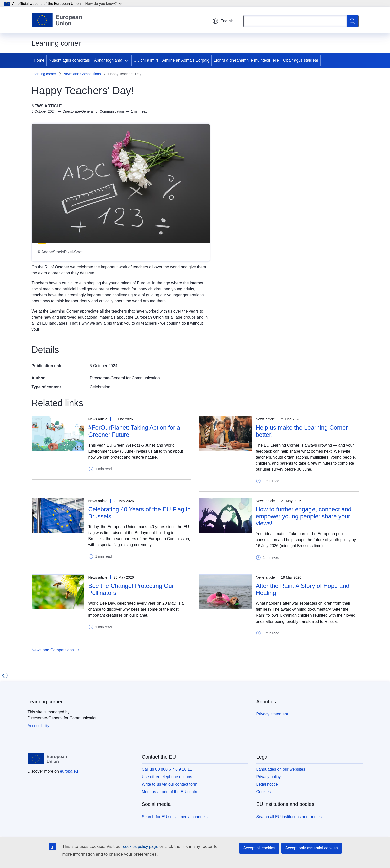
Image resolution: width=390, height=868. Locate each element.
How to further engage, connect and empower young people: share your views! (304, 516)
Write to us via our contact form (170, 784)
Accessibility (38, 726)
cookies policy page (141, 847)
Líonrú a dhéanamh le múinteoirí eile (246, 60)
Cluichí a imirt (146, 60)
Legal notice (267, 784)
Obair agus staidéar (301, 60)
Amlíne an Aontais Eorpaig (186, 60)
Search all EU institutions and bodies (289, 817)
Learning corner (44, 74)
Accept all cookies (259, 848)
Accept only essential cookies (312, 848)
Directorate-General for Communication (125, 378)
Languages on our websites (281, 769)
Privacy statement (272, 714)
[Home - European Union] (57, 20)
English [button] (223, 21)
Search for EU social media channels (175, 817)
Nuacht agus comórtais (69, 60)
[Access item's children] (127, 60)
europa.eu (69, 771)
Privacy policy (269, 777)
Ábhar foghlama (108, 60)
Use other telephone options (167, 777)
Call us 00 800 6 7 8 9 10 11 (167, 769)
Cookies (264, 792)
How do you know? (104, 3)
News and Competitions (82, 74)
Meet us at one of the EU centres (171, 792)
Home (39, 60)
